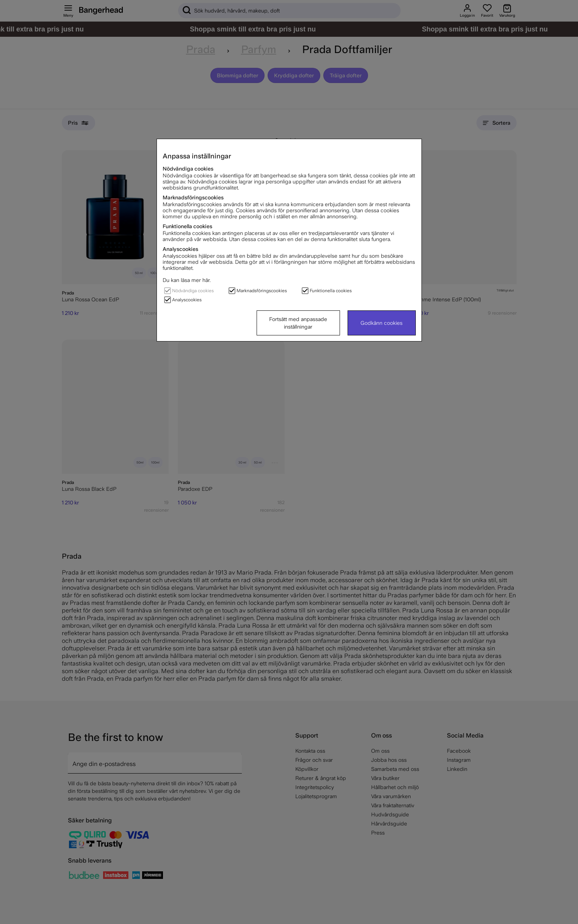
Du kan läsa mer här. (187, 280)
